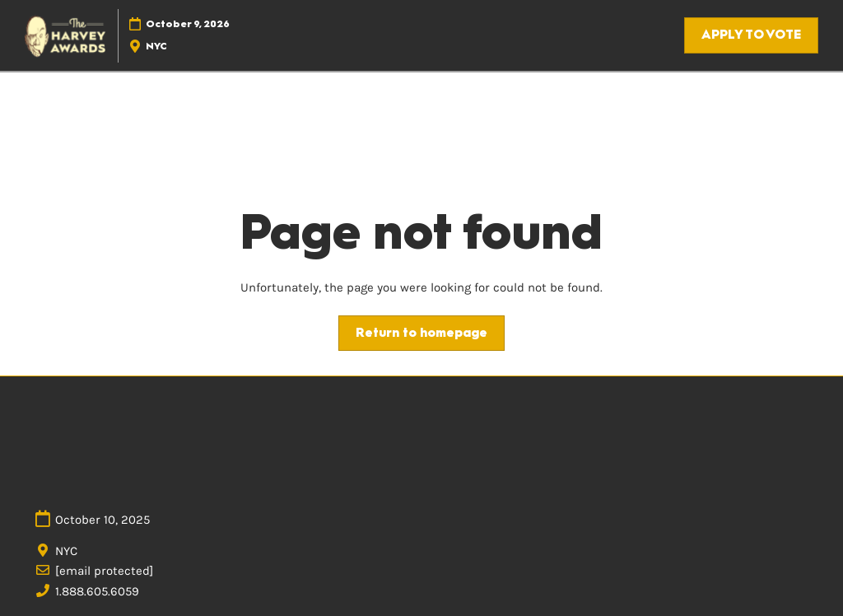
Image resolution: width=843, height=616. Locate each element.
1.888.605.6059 (97, 591)
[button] (751, 35)
